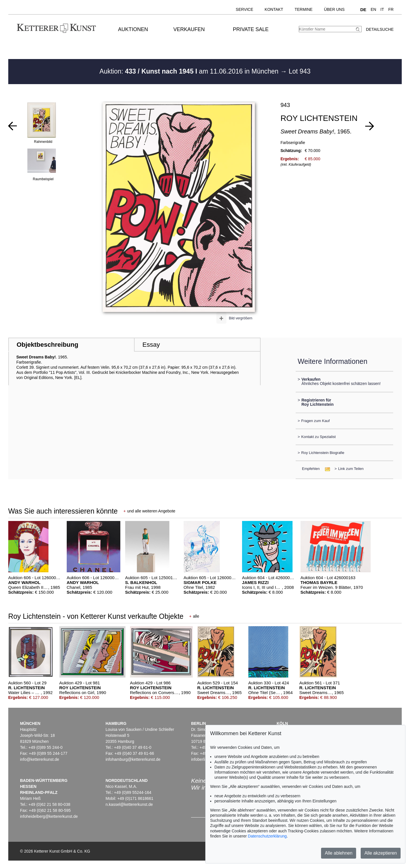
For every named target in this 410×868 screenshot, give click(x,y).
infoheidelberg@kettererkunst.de (49, 816)
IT (382, 9)
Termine (304, 9)
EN (373, 9)
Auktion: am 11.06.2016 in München (190, 71)
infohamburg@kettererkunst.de (133, 759)
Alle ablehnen (339, 853)
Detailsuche (380, 29)
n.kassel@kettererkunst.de (129, 804)
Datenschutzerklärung (267, 836)
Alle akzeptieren (381, 853)
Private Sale (251, 29)
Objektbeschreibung (47, 345)
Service (244, 9)
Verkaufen (189, 29)
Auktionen (133, 29)
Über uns (334, 9)
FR (391, 9)
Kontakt (274, 9)
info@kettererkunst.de (39, 759)
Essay (151, 345)
